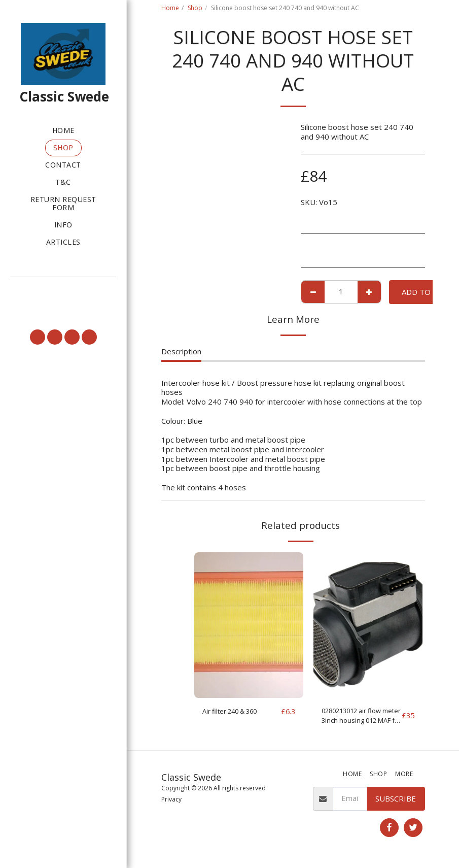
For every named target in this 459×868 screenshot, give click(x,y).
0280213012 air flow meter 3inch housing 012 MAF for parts (358, 718)
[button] (63, 290)
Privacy (171, 803)
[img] (249, 625)
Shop (195, 8)
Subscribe (396, 802)
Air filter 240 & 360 (236, 712)
